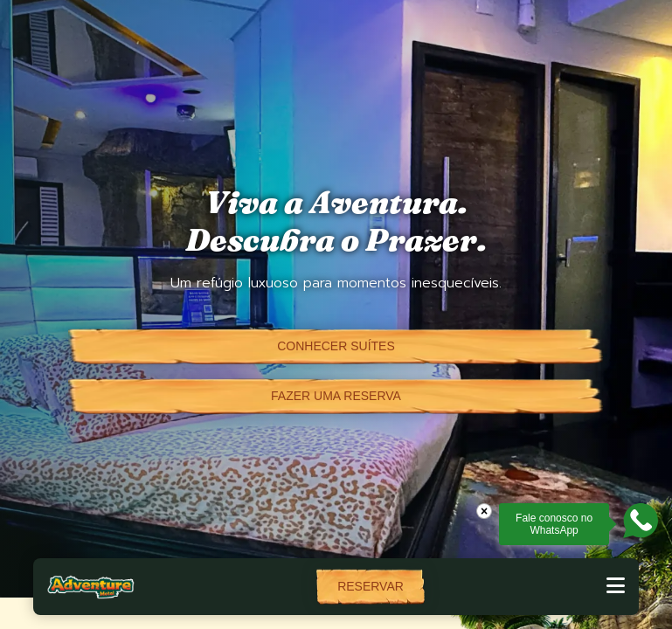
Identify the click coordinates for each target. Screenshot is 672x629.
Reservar (371, 586)
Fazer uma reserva (336, 396)
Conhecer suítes (336, 346)
